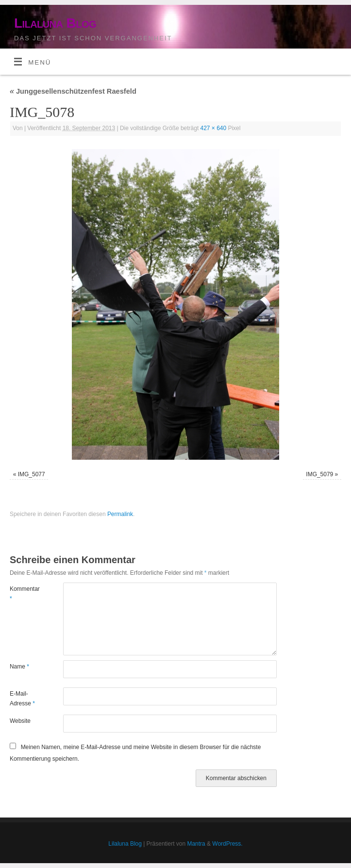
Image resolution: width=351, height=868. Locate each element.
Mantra (196, 844)
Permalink (120, 514)
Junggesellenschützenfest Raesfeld (73, 91)
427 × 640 (214, 128)
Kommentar (23, 594)
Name (19, 667)
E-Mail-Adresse (22, 699)
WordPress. (227, 844)
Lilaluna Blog (55, 23)
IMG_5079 (319, 474)
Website (20, 721)
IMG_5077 (32, 474)
